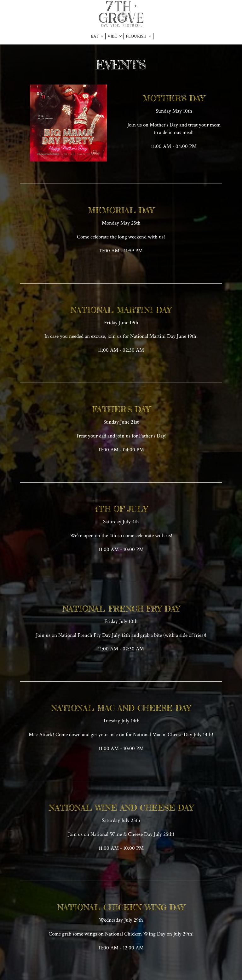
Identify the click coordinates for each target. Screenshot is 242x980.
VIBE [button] (115, 36)
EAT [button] (97, 36)
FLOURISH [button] (138, 36)
